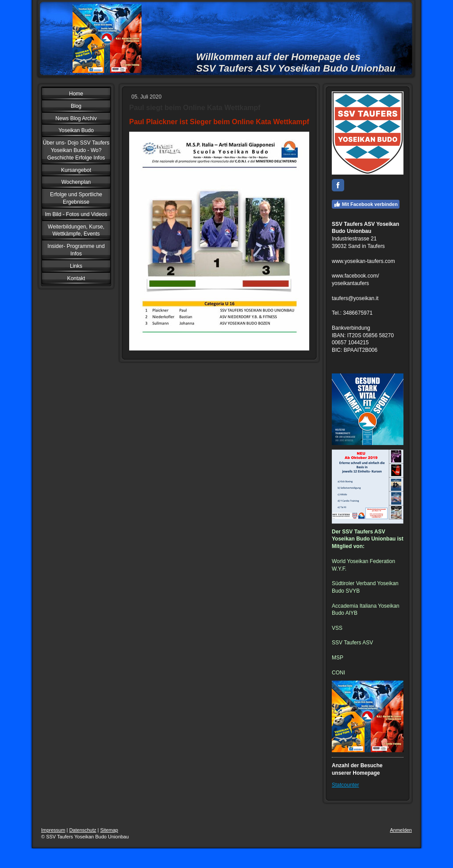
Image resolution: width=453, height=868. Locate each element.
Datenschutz (83, 830)
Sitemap (109, 830)
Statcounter (345, 785)
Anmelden (401, 830)
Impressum (53, 830)
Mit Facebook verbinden (366, 204)
